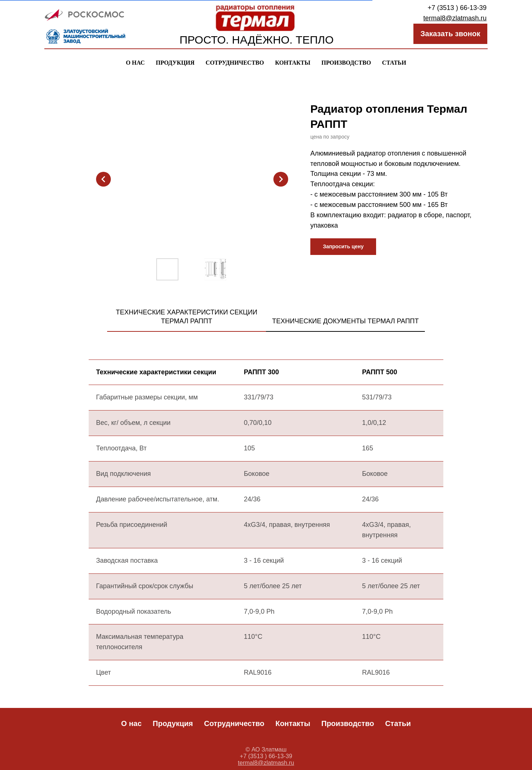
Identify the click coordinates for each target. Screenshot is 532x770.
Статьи (394, 63)
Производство (346, 63)
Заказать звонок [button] (450, 34)
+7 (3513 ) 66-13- (453, 8)
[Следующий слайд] (281, 179)
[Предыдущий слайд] (103, 179)
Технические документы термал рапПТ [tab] (345, 321)
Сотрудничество (235, 63)
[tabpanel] (266, 531)
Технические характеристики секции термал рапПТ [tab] (186, 317)
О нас (135, 63)
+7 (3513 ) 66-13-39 (266, 756)
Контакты (293, 63)
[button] (343, 247)
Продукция (175, 63)
